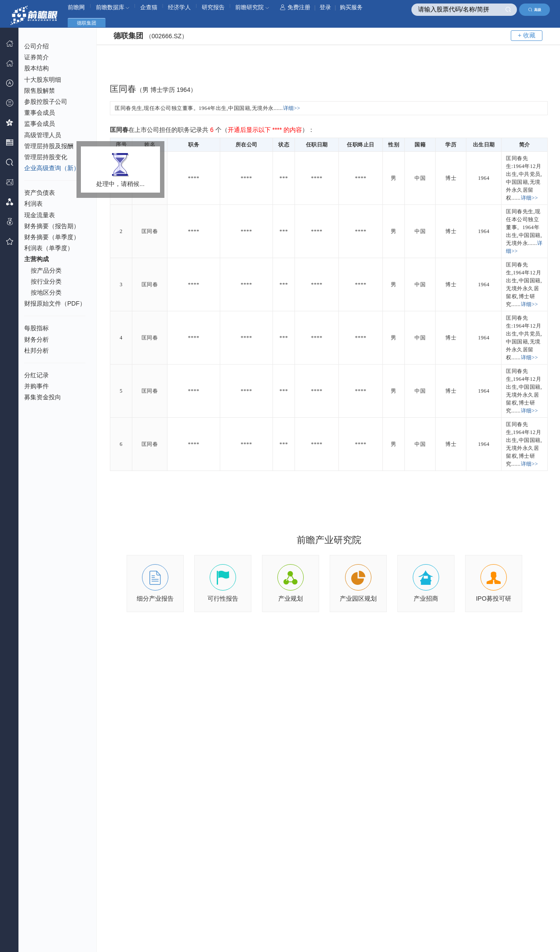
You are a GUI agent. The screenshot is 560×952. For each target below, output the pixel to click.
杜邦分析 (36, 350)
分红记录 (36, 375)
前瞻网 (76, 7)
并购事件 (36, 386)
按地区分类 (46, 292)
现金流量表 (40, 215)
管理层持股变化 (46, 157)
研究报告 (213, 7)
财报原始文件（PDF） (55, 303)
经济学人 (179, 7)
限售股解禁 (40, 91)
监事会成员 (40, 124)
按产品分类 (46, 270)
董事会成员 (40, 113)
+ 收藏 (527, 35)
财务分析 (36, 339)
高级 (535, 10)
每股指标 (36, 328)
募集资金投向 (43, 397)
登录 (325, 7)
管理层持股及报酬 (49, 146)
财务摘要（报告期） (52, 226)
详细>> (292, 108)
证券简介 (36, 57)
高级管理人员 (43, 135)
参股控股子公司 (46, 102)
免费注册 (295, 7)
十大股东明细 (43, 80)
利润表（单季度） (49, 248)
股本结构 (36, 68)
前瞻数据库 (113, 7)
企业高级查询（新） (52, 168)
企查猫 (149, 7)
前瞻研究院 (252, 7)
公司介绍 (36, 46)
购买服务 (351, 7)
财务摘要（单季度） (52, 237)
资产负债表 (40, 193)
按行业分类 (46, 281)
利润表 (33, 204)
